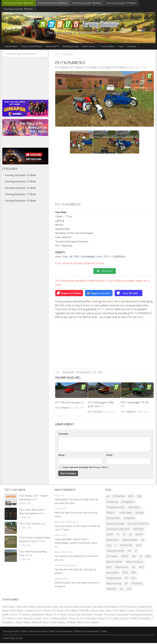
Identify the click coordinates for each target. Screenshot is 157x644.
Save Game (105, 612)
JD (136, 552)
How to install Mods (31, 47)
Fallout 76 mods (137, 612)
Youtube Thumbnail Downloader (111, 616)
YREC (100, 373)
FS (94, 373)
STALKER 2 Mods (88, 612)
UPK (129, 590)
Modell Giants (122, 568)
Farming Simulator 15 (138, 525)
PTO (133, 579)
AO (108, 497)
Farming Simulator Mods (18, 3)
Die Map (140, 514)
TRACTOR (111, 590)
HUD (109, 547)
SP (126, 585)
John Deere (112, 557)
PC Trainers (9, 619)
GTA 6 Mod (71, 612)
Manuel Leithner (114, 563)
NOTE (125, 574)
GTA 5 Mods (112, 619)
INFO (139, 547)
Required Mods (114, 585)
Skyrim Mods (23, 623)
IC (116, 547)
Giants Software (130, 541)
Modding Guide (70, 47)
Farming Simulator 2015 (118, 530)
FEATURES (138, 530)
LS (141, 557)
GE (130, 536)
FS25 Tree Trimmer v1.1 (33, 525)
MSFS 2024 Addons (88, 623)
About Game (88, 47)
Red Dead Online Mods (105, 608)
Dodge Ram (129, 519)
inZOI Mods (9, 608)
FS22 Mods (17, 612)
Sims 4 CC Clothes (20, 616)
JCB (129, 552)
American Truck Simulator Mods (86, 619)
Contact (19, 639)
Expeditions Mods (42, 616)
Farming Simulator (84, 373)
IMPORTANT (126, 547)
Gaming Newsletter (142, 616)
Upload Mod (11, 47)
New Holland (113, 574)
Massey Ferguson (134, 563)
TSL (121, 590)
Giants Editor (108, 47)
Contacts (132, 47)
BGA (139, 497)
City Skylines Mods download (75, 608)
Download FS (52, 47)
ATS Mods (57, 612)
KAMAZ (125, 557)
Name (62, 456)
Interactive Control (115, 552)
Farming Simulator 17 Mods (21, 195)
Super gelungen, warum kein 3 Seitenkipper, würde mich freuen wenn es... (76, 544)
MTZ (141, 568)
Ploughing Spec (114, 579)
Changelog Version (116, 508)
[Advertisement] (105, 180)
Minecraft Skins (40, 623)
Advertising (9, 639)
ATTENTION (119, 497)
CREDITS (111, 514)
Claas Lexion (134, 508)
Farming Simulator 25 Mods (21, 176)
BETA (131, 497)
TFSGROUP (137, 585)
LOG (134, 557)
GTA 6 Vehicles (128, 608)
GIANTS (139, 536)
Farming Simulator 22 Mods (21, 182)
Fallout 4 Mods (129, 619)
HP (143, 541)
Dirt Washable (68, 373)
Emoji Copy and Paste (80, 616)
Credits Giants (125, 514)
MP (134, 568)
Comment (63, 435)
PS (126, 579)
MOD (109, 568)
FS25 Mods (119, 612)
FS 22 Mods (60, 616)
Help (121, 47)
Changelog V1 (128, 503)
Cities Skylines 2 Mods (29, 619)
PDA (134, 574)
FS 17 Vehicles (65, 55)
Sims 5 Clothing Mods (55, 619)
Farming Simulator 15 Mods (21, 201)
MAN (148, 557)
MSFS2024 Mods (26, 608)
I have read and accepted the (84, 468)
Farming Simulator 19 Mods (21, 189)
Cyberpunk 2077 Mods (37, 612)
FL (118, 536)
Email (110, 456)
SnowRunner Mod (47, 608)
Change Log (112, 503)
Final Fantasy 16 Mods (63, 623)
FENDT (110, 536)
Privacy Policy (100, 468)
